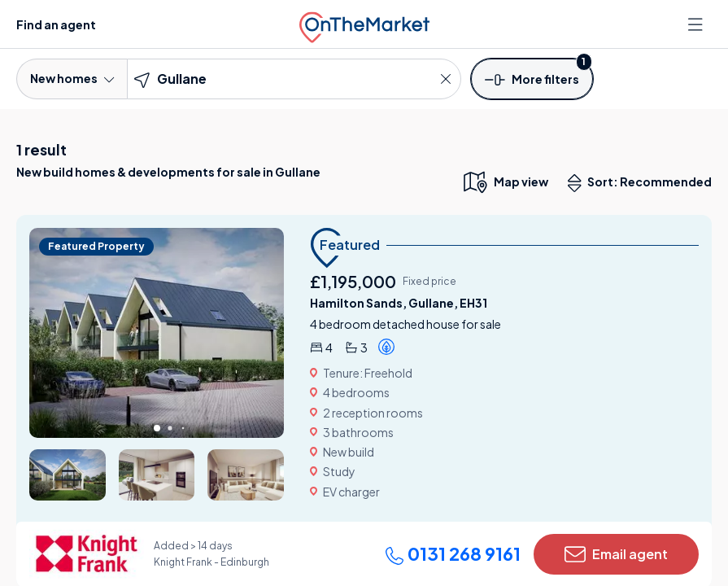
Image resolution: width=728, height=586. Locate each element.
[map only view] (505, 181)
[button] (532, 78)
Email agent (616, 554)
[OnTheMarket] (364, 24)
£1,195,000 (353, 281)
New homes (72, 78)
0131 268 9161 (453, 553)
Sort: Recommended (643, 183)
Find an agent (56, 24)
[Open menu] (697, 24)
